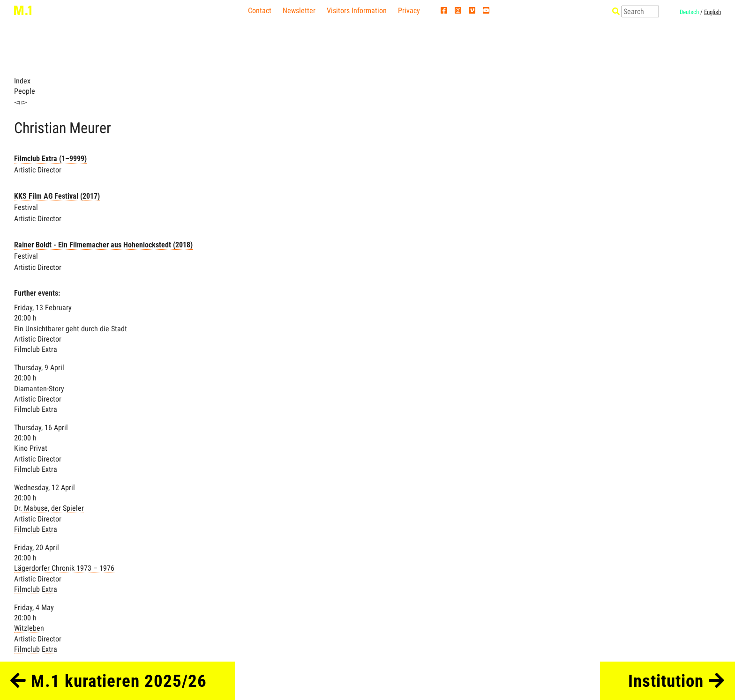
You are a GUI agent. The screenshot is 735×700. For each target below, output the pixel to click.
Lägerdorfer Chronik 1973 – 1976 (64, 568)
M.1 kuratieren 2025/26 (109, 681)
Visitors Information (357, 11)
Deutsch (689, 12)
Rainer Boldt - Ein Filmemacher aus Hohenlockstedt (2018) (103, 245)
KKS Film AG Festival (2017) (57, 196)
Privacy (409, 11)
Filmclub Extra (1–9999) (50, 159)
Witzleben (29, 628)
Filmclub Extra (36, 349)
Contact (260, 11)
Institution (676, 681)
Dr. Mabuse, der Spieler (49, 508)
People (25, 91)
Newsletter (299, 11)
